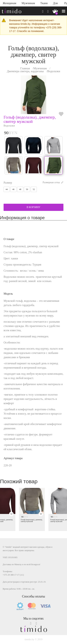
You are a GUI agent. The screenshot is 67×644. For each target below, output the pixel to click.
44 (7, 189)
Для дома (56, 4)
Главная (25, 68)
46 (13, 189)
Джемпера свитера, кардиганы (25, 71)
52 (34, 189)
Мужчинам (28, 3)
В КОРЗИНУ (33, 207)
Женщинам (9, 3)
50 (27, 189)
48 (20, 189)
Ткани (44, 3)
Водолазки (54, 71)
